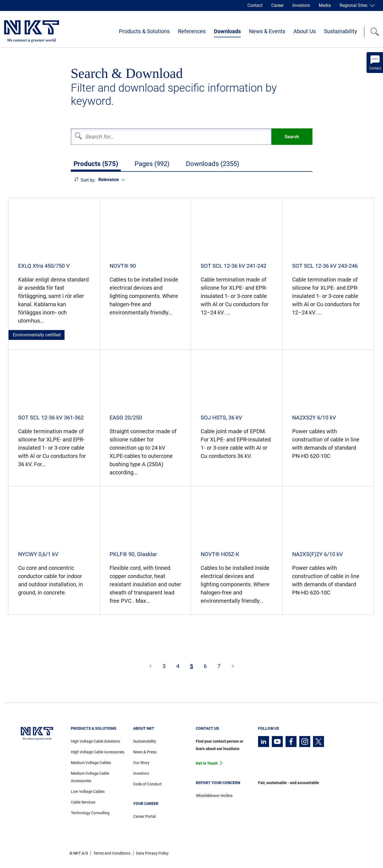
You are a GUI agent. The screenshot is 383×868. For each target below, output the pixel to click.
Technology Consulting (90, 813)
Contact (255, 5)
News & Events (267, 31)
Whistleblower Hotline (214, 796)
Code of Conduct (147, 784)
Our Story (141, 763)
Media (325, 5)
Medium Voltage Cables (91, 763)
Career (277, 5)
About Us (305, 31)
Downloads (227, 31)
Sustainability (340, 31)
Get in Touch (207, 763)
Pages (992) (152, 164)
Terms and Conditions (112, 853)
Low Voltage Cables (88, 791)
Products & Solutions (144, 31)
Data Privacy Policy (152, 853)
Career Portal (144, 816)
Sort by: (88, 180)
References (192, 31)
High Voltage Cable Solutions (95, 741)
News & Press (145, 752)
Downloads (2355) (213, 164)
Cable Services (83, 802)
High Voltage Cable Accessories (98, 752)
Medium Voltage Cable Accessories (90, 777)
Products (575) (96, 164)
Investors (301, 5)
